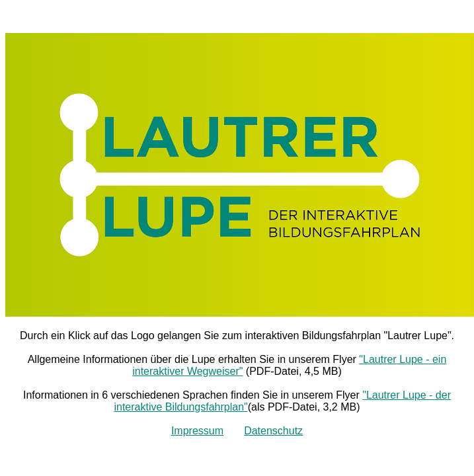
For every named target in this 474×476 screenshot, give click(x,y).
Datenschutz (273, 431)
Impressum (197, 431)
